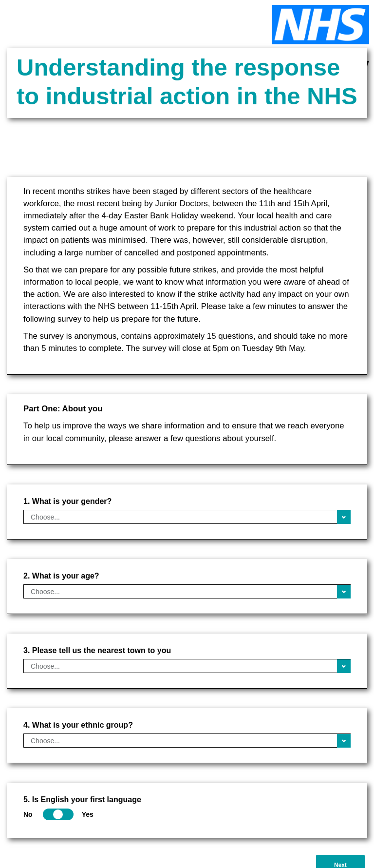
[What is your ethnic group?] (187, 741)
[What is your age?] (187, 591)
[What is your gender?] (187, 517)
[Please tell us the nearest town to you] (187, 666)
